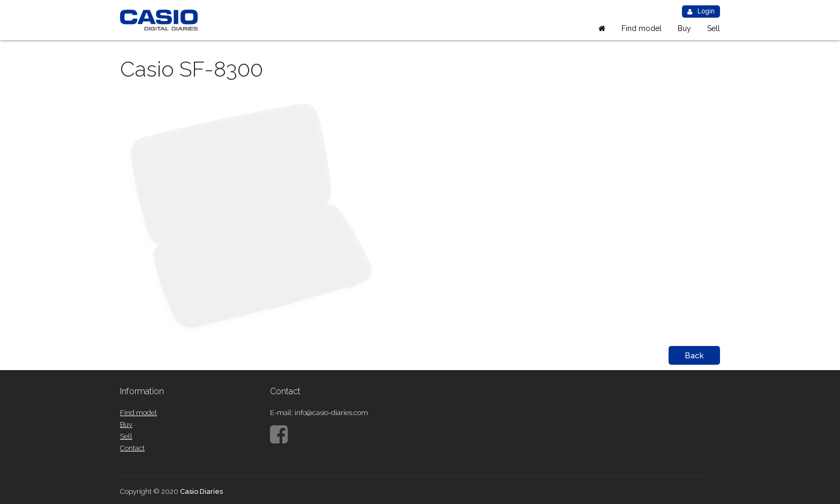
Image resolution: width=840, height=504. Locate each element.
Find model (642, 28)
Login (701, 11)
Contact (132, 448)
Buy (684, 28)
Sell (714, 28)
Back (694, 356)
